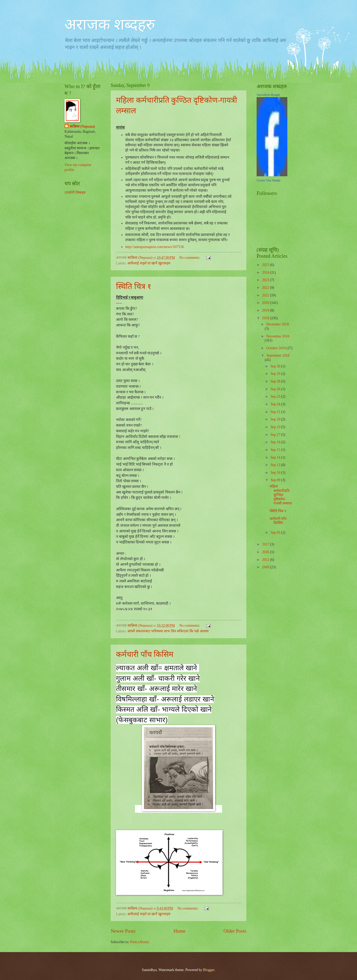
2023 (266, 280)
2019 (266, 310)
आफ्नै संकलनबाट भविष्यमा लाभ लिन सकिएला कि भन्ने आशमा (168, 631)
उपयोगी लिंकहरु (75, 193)
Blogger (209, 970)
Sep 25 (276, 396)
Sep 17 (276, 435)
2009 (266, 567)
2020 (266, 303)
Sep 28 (276, 381)
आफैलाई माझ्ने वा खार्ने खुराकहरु (149, 263)
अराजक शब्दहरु (110, 25)
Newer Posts (123, 931)
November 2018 (278, 336)
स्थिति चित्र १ (134, 286)
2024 (266, 272)
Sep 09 (276, 480)
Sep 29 (276, 374)
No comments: (190, 258)
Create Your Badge (269, 180)
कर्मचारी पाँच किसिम (145, 654)
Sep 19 (276, 427)
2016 (266, 552)
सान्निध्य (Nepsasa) (82, 126)
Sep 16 (276, 442)
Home (179, 931)
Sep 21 (276, 412)
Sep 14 (276, 457)
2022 (266, 288)
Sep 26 (276, 389)
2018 (266, 318)
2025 (266, 265)
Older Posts (235, 931)
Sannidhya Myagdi (268, 95)
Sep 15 (276, 450)
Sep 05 (276, 533)
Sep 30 (276, 366)
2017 (266, 544)
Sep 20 (276, 419)
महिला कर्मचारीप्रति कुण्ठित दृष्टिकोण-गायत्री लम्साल (281, 495)
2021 (266, 295)
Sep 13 (276, 465)
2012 (266, 560)
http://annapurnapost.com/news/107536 (155, 247)
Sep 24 (276, 404)
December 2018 (278, 324)
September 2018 (278, 355)
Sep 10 (276, 473)
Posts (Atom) (139, 942)
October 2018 (276, 348)
